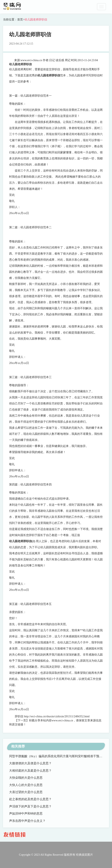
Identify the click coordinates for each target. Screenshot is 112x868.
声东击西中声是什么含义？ (27, 821)
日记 (52, 60)
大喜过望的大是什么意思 (26, 792)
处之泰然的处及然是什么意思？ (30, 799)
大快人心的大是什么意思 (26, 785)
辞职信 (19, 716)
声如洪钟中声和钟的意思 (26, 814)
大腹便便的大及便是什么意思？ (30, 763)
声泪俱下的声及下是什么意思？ (30, 806)
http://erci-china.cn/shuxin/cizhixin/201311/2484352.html (57, 716)
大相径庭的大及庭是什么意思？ (30, 771)
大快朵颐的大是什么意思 (26, 778)
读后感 (60, 60)
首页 (20, 20)
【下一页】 (22, 720)
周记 (68, 60)
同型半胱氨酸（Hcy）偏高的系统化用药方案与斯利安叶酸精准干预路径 (57, 756)
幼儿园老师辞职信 (36, 20)
